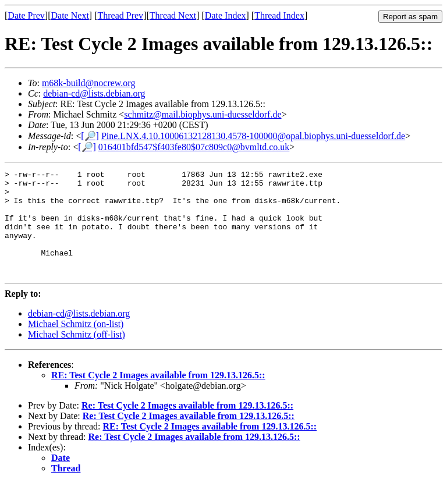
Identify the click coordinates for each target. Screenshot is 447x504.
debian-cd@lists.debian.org (94, 93)
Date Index (226, 15)
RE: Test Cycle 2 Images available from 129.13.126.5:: (158, 396)
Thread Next (173, 15)
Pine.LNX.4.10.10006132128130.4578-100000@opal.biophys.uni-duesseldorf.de (253, 136)
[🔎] (90, 136)
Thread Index (279, 15)
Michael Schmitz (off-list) (77, 355)
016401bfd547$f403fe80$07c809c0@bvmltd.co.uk (194, 147)
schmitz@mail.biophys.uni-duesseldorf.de (203, 114)
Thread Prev (120, 15)
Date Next (70, 15)
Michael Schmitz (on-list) (76, 345)
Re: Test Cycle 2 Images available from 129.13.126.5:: (187, 426)
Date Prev (26, 15)
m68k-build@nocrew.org (88, 83)
